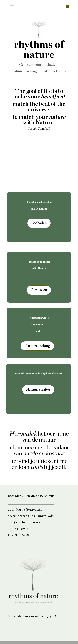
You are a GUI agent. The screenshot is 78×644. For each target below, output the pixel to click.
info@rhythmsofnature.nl (26, 523)
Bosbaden (39, 223)
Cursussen (39, 290)
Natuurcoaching (37, 346)
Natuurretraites (38, 390)
